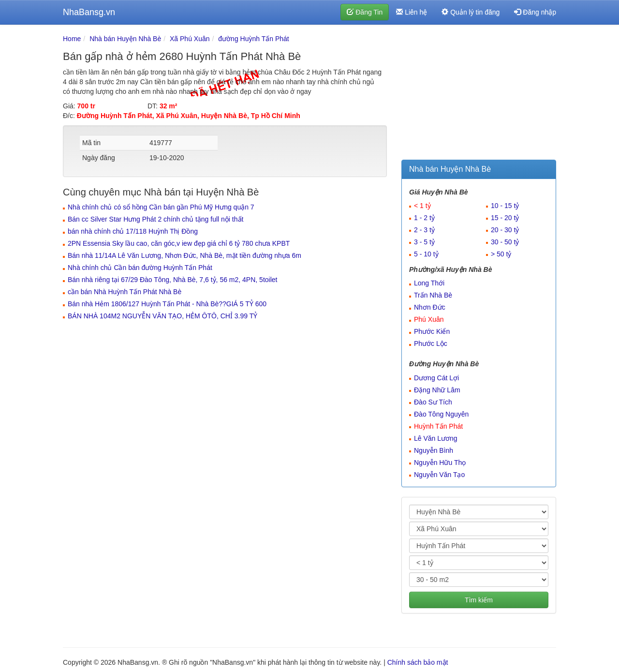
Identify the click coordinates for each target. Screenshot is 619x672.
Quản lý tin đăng (471, 12)
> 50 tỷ (501, 254)
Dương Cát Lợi (436, 378)
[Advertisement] (479, 94)
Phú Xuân (429, 319)
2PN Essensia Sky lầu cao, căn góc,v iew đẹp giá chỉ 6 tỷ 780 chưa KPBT (179, 243)
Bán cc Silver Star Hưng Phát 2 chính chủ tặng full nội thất (155, 219)
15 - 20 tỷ (505, 218)
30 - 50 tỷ (505, 242)
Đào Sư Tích (433, 402)
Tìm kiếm (479, 600)
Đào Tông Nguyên (441, 414)
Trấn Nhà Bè (433, 295)
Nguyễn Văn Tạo (439, 475)
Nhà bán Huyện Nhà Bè (125, 39)
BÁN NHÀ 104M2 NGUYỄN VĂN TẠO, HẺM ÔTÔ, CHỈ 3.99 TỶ (162, 316)
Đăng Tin (365, 12)
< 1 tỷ (422, 206)
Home (72, 39)
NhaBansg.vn (89, 12)
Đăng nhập (535, 12)
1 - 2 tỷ (424, 218)
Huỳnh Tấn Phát (438, 426)
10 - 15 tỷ (505, 206)
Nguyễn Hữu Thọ (440, 463)
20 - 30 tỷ (505, 230)
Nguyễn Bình (434, 450)
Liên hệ (412, 12)
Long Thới (429, 283)
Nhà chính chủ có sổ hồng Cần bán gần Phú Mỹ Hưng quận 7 (161, 207)
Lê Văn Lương (436, 438)
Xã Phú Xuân (190, 39)
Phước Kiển (432, 331)
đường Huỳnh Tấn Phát (253, 39)
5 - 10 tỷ (426, 254)
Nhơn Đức (430, 307)
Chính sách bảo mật (418, 662)
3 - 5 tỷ (424, 242)
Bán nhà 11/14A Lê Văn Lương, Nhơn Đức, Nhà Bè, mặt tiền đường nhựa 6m (184, 255)
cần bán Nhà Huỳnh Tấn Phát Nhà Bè (125, 292)
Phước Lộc (431, 343)
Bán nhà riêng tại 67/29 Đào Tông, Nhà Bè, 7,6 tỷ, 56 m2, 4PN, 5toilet (172, 280)
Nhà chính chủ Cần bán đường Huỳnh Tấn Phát (140, 268)
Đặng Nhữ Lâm (437, 390)
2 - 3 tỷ (424, 230)
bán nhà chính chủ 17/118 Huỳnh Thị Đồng (133, 231)
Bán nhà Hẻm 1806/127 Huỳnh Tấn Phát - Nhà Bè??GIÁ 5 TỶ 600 (167, 304)
